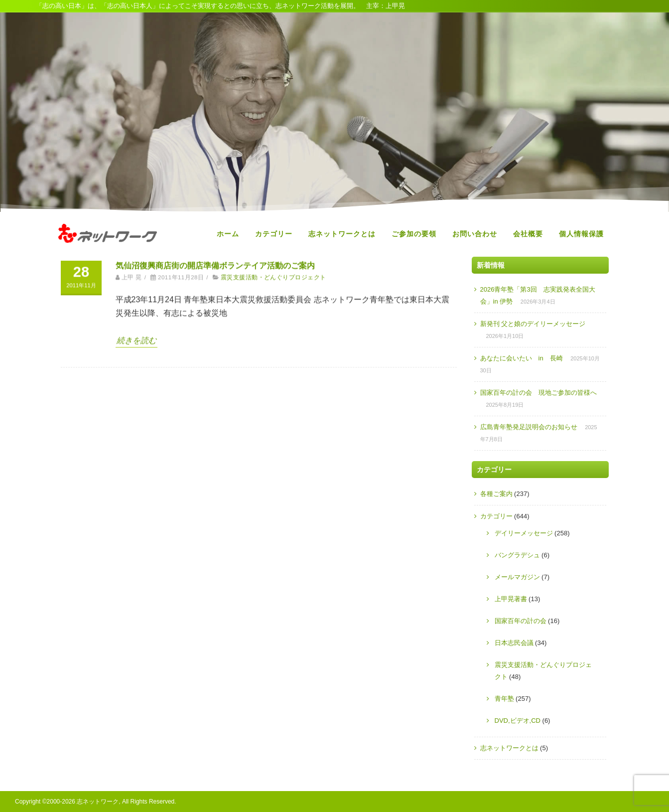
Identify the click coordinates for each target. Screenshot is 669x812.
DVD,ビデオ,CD (518, 721)
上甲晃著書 (511, 599)
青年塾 (504, 699)
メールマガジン (517, 577)
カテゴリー (274, 234)
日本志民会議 (514, 643)
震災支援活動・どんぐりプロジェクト (273, 274)
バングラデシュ (517, 555)
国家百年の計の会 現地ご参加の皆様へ (538, 393)
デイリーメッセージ (524, 533)
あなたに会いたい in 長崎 (522, 358)
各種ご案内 (496, 494)
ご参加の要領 (414, 234)
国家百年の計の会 (521, 621)
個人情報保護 (581, 234)
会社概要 (528, 234)
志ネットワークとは (342, 234)
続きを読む (136, 337)
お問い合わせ (475, 234)
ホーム (228, 234)
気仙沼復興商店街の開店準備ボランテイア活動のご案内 (215, 262)
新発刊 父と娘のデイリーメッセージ (533, 324)
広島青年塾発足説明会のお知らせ (529, 427)
